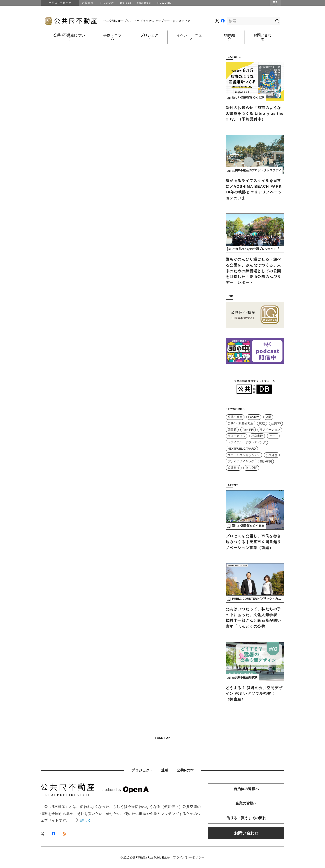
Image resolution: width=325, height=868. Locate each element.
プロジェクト (149, 37)
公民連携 (272, 455)
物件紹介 (230, 37)
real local (144, 3)
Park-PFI (248, 430)
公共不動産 (235, 417)
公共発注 (234, 468)
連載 (165, 770)
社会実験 (257, 436)
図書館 (232, 430)
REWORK (165, 3)
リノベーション (270, 430)
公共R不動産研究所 (240, 423)
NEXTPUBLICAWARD (242, 449)
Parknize (254, 417)
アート (273, 436)
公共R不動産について (69, 37)
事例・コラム (112, 37)
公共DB (276, 423)
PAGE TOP (162, 738)
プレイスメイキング (241, 462)
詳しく (81, 820)
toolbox (126, 3)
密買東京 (88, 3)
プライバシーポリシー (189, 857)
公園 (268, 417)
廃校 (262, 423)
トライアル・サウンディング (247, 442)
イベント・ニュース (191, 37)
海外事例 (266, 462)
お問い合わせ (262, 37)
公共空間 (251, 468)
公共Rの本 (185, 770)
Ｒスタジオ (107, 3)
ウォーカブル (237, 436)
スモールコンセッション (244, 455)
